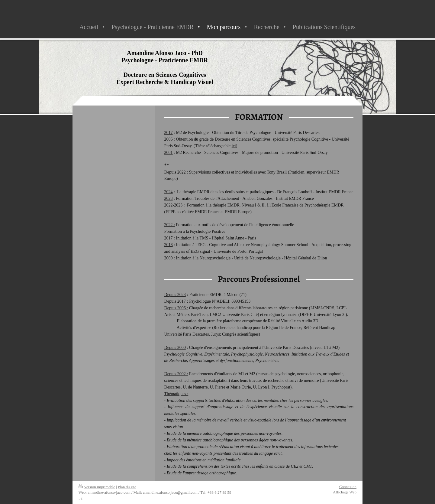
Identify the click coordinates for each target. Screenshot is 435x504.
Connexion (348, 487)
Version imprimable (97, 487)
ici (234, 146)
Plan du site (127, 487)
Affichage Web (345, 492)
